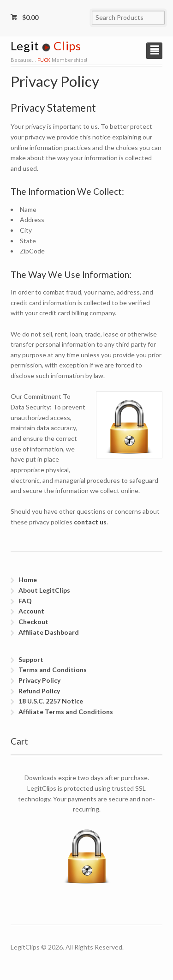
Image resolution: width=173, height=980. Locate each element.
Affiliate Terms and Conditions (66, 712)
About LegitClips (44, 590)
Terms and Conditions (53, 670)
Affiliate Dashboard (49, 632)
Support (31, 659)
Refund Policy (39, 691)
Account (31, 611)
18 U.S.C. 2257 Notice (51, 701)
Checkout (33, 622)
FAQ (25, 601)
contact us (90, 522)
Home (28, 580)
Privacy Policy (39, 680)
